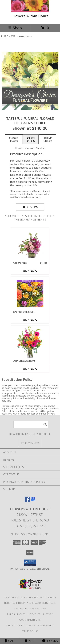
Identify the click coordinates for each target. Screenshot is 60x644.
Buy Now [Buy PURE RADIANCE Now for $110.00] (30, 271)
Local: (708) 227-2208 (30, 526)
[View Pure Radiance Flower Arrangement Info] (30, 245)
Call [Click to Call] (10, 641)
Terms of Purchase (40, 625)
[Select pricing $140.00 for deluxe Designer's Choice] (31, 139)
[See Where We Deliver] (30, 443)
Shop (15, 28)
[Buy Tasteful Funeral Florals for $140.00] (30, 207)
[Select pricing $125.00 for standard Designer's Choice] (14, 139)
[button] (30, 563)
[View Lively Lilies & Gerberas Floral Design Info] (30, 343)
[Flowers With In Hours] (30, 19)
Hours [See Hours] (50, 641)
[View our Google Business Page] (33, 501)
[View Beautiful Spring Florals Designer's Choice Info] (30, 294)
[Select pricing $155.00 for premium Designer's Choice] (48, 139)
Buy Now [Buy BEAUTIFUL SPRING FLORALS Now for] (30, 320)
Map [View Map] (30, 641)
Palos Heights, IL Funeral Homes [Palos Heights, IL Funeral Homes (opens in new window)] (25, 597)
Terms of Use (30, 631)
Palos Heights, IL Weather (24, 614)
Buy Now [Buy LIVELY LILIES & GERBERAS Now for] (30, 369)
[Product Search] (31, 424)
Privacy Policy (16, 625)
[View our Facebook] (27, 501)
